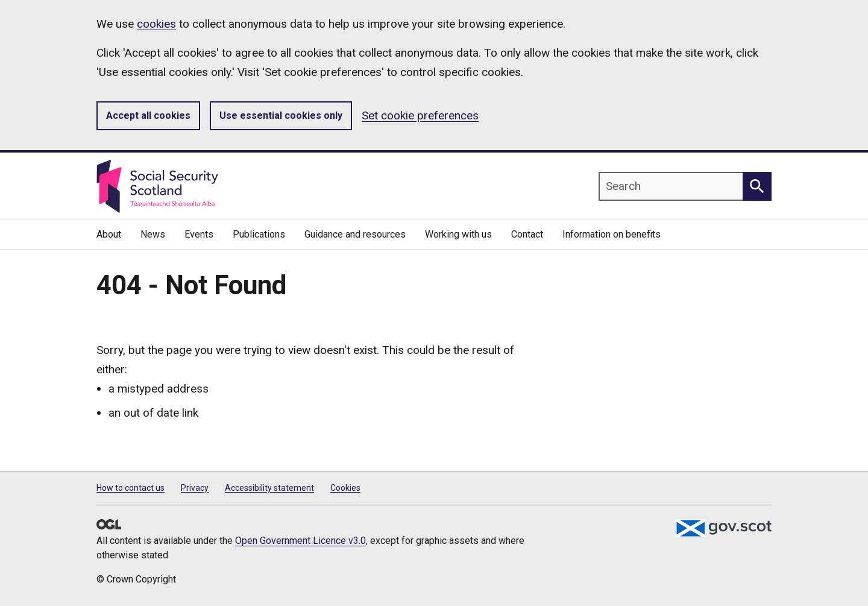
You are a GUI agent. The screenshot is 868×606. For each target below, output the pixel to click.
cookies (156, 24)
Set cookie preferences (420, 115)
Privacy (195, 488)
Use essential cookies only (281, 115)
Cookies (345, 488)
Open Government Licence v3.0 (300, 541)
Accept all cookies (148, 115)
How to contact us (131, 488)
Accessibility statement (269, 488)
